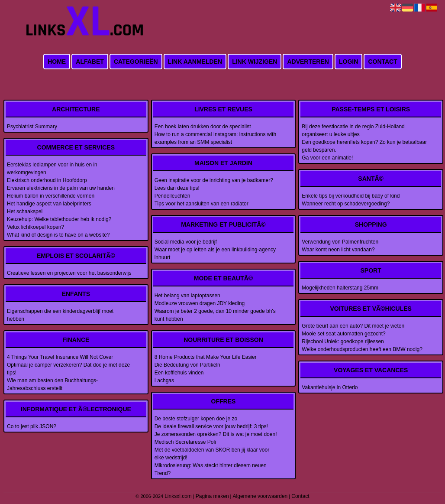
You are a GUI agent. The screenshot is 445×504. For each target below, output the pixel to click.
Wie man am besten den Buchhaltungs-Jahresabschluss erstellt (52, 384)
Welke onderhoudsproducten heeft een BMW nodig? (362, 349)
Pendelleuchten (173, 196)
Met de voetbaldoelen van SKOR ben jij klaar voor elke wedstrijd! (212, 454)
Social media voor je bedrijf (186, 242)
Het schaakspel (25, 211)
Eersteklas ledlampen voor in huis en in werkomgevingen (52, 169)
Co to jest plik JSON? (32, 426)
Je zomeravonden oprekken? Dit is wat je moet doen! (216, 434)
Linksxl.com (178, 496)
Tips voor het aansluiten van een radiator (202, 204)
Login (348, 62)
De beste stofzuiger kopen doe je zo (196, 419)
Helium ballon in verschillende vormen (51, 196)
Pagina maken (212, 496)
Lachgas (164, 380)
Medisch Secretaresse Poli (185, 442)
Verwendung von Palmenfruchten (340, 242)
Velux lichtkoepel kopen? (35, 227)
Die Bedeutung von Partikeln (187, 365)
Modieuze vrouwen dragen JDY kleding (200, 303)
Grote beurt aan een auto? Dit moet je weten (353, 326)
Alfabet (90, 62)
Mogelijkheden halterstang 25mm (340, 288)
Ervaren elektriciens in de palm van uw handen (61, 188)
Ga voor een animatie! (327, 158)
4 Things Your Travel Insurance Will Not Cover (60, 357)
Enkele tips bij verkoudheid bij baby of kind (351, 196)
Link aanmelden (195, 62)
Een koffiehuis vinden (179, 373)
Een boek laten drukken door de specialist (203, 127)
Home (57, 62)
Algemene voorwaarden (260, 496)
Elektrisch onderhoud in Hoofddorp (47, 180)
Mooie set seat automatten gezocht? (343, 334)
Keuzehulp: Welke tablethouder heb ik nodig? (59, 219)
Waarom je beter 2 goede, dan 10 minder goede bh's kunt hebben (215, 315)
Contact (382, 62)
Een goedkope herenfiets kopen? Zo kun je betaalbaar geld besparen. (364, 146)
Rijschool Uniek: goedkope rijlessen (343, 341)
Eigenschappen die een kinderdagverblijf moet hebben (60, 315)
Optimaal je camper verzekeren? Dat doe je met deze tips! (68, 369)
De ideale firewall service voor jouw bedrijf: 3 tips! (211, 426)
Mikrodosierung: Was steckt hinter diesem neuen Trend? (211, 469)
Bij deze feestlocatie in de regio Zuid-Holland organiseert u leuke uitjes (353, 130)
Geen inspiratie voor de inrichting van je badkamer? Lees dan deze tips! (214, 184)
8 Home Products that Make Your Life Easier (206, 357)
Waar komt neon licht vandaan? (338, 250)
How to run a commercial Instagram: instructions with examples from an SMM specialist (215, 138)
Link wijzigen (255, 62)
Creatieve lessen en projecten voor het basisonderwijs (69, 273)
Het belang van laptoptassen (187, 296)
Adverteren (308, 62)
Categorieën (136, 62)
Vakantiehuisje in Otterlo (330, 387)
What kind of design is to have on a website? (58, 235)
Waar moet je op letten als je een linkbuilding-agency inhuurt (215, 254)
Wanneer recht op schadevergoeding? (346, 204)
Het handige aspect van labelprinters (49, 204)
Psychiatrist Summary (32, 127)
